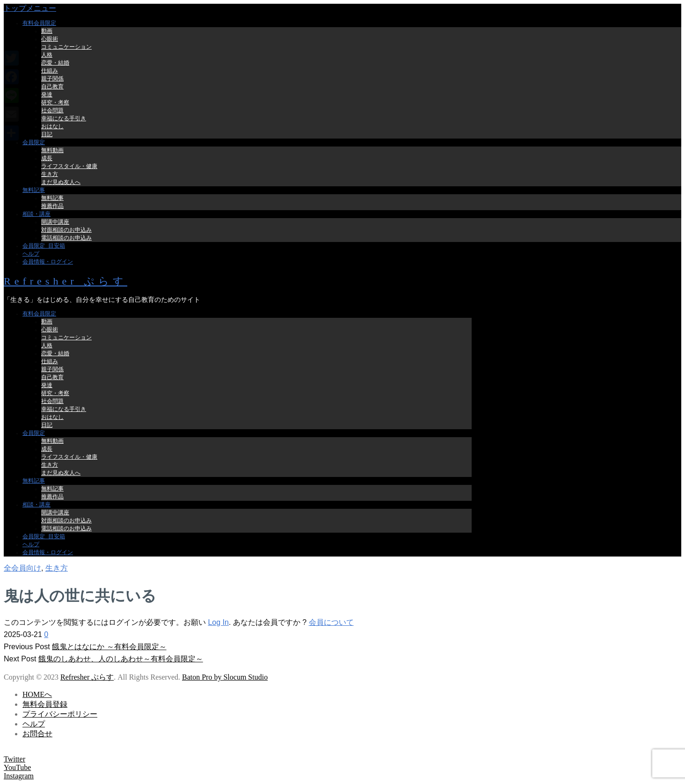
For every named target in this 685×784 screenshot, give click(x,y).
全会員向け (22, 568)
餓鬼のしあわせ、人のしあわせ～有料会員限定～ (121, 659)
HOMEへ (37, 694)
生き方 (57, 568)
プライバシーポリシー (60, 714)
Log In (218, 622)
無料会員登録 (45, 704)
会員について (331, 622)
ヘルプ (34, 724)
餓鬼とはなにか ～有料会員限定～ (109, 647)
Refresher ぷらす (66, 281)
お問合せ (37, 734)
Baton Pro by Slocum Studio (225, 677)
